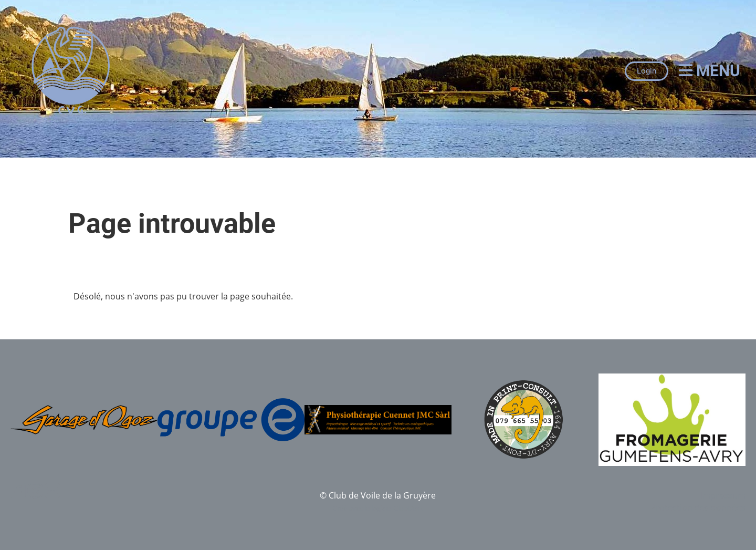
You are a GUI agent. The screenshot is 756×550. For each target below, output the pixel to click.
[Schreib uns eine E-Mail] (52, 490)
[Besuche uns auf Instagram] (35, 490)
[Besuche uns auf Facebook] (18, 490)
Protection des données (698, 507)
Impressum (723, 495)
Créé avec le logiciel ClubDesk (378, 508)
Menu (710, 71)
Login (647, 71)
